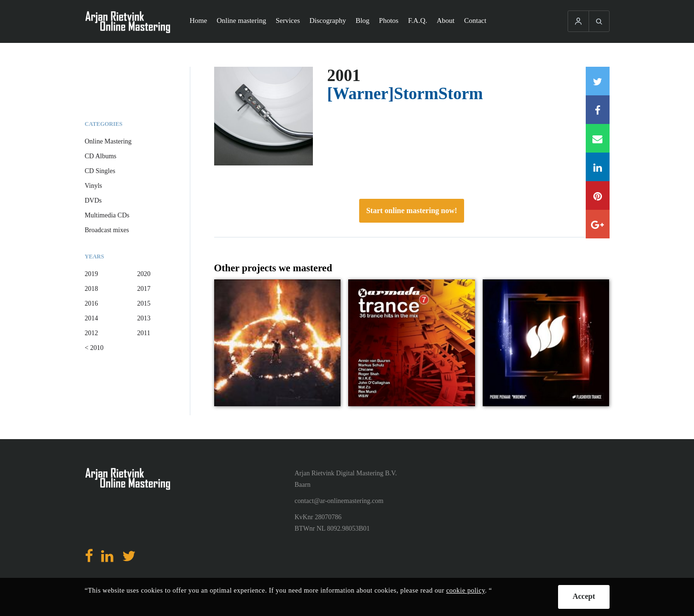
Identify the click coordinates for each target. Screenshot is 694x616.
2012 (92, 333)
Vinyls (94, 186)
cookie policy (465, 590)
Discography (328, 21)
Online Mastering (108, 141)
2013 (144, 318)
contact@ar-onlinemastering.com (339, 501)
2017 (144, 289)
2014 (92, 318)
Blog (362, 21)
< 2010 (94, 348)
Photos (389, 21)
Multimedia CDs (107, 215)
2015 (144, 303)
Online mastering (241, 21)
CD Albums (101, 156)
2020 (144, 274)
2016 (92, 303)
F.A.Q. (417, 21)
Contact (475, 21)
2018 (92, 289)
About (446, 21)
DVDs (93, 200)
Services (288, 21)
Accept (584, 596)
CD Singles (100, 171)
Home (199, 21)
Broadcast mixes (107, 230)
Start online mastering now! (412, 210)
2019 (92, 274)
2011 (144, 333)
